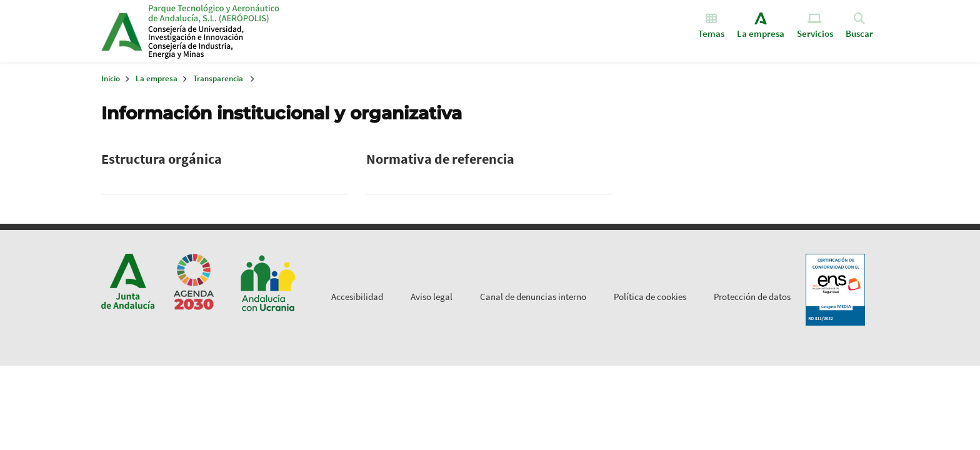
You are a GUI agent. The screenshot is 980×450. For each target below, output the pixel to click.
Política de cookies (650, 297)
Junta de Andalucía (122, 31)
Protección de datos (752, 297)
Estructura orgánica (162, 159)
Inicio (244, 31)
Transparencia (218, 78)
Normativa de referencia (440, 159)
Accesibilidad (357, 297)
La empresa (157, 78)
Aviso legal (432, 297)
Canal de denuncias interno (533, 297)
